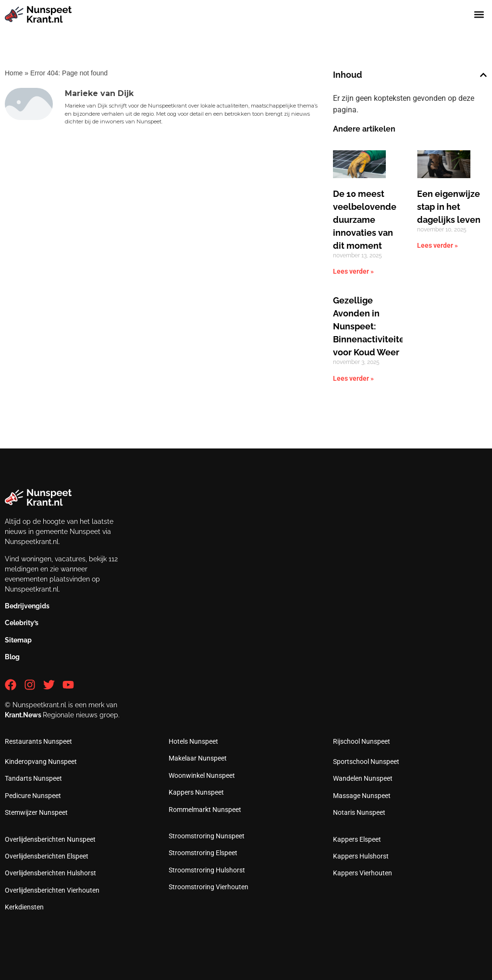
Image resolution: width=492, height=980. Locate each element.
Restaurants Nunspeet (38, 741)
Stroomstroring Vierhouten (209, 887)
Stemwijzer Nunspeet (36, 812)
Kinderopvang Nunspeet (41, 762)
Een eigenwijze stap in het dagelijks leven (449, 207)
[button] (479, 15)
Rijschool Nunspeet (362, 741)
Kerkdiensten (24, 907)
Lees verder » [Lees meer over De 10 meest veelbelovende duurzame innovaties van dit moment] (353, 271)
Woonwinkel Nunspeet (202, 775)
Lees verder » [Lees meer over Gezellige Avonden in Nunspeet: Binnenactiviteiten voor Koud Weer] (353, 378)
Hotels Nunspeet (193, 741)
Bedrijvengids (27, 606)
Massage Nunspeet (362, 796)
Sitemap (18, 640)
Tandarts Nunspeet (33, 778)
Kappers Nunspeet (196, 792)
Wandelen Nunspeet (363, 778)
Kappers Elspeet (357, 839)
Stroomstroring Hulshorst (207, 870)
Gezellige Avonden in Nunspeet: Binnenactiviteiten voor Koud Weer (371, 326)
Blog (12, 657)
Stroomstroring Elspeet (203, 853)
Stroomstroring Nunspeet (207, 836)
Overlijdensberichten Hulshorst (50, 873)
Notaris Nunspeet (359, 812)
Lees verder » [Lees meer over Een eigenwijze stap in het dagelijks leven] (437, 245)
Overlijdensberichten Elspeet (47, 856)
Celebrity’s (22, 623)
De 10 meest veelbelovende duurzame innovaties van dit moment (365, 220)
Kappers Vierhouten (363, 873)
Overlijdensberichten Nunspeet (50, 839)
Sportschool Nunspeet (366, 762)
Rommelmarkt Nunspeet (205, 810)
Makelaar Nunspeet (198, 758)
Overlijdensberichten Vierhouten (52, 890)
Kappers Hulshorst (361, 856)
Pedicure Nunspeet (33, 796)
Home (14, 73)
